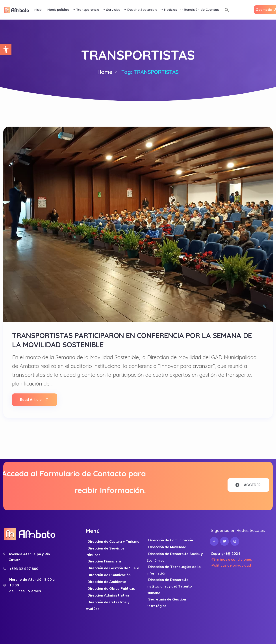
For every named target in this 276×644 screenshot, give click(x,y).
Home (105, 72)
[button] (6, 50)
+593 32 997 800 (24, 569)
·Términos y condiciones (231, 559)
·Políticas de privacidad (231, 565)
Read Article (34, 400)
